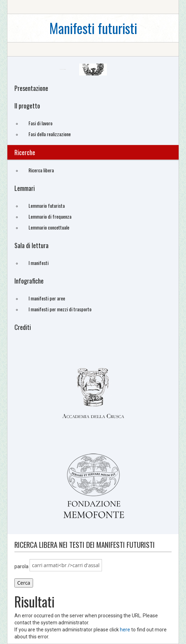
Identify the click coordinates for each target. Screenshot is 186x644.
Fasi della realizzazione (50, 134)
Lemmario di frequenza (50, 216)
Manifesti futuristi (93, 28)
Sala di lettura (31, 245)
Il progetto (27, 106)
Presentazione (31, 88)
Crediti (23, 327)
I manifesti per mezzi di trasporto (60, 309)
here (125, 630)
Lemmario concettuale (49, 227)
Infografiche (29, 281)
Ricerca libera (41, 170)
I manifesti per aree (47, 298)
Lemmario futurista (47, 205)
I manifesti (39, 263)
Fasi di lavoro (40, 123)
